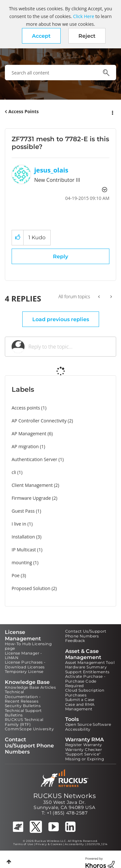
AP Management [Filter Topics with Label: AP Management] (29, 434)
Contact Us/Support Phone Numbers (86, 633)
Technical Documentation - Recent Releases (23, 696)
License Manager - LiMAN (24, 655)
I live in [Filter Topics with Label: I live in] (19, 524)
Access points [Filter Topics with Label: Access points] (26, 408)
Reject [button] (87, 36)
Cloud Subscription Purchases (85, 692)
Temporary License (24, 671)
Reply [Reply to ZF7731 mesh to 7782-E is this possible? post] (60, 256)
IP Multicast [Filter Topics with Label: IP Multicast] (24, 550)
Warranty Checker (84, 750)
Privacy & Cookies (49, 844)
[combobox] (60, 73)
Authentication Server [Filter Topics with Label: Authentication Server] (34, 459)
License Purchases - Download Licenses (25, 664)
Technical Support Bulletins (23, 713)
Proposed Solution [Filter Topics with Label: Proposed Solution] (31, 588)
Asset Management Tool (90, 662)
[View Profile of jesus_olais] (51, 170)
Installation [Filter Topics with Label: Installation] (23, 537)
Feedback (75, 641)
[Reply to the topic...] (69, 347)
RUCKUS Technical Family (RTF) (24, 722)
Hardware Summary (86, 667)
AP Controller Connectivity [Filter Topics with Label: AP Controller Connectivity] (39, 421)
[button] (41, 36)
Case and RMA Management (80, 707)
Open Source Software (88, 724)
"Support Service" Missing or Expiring (85, 756)
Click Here (83, 16)
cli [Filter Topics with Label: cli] (14, 472)
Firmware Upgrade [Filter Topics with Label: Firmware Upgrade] (31, 498)
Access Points (24, 111)
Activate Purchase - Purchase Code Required (86, 681)
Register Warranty (84, 745)
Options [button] (112, 112)
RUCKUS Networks (65, 796)
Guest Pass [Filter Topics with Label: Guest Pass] (23, 511)
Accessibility (78, 729)
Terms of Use (23, 844)
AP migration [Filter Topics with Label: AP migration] (25, 446)
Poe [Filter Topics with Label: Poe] (16, 575)
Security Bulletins (23, 706)
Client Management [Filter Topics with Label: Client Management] (32, 485)
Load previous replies (61, 319)
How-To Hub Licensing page (28, 646)
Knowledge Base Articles (30, 687)
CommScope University (29, 729)
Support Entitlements (87, 672)
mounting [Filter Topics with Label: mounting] (22, 562)
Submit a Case (80, 700)
